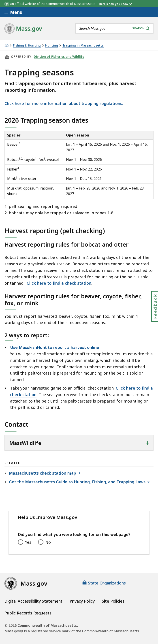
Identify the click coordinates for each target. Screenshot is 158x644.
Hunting (52, 46)
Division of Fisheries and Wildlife (59, 57)
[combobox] (114, 28)
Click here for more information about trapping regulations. (64, 103)
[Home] (6, 45)
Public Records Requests (28, 613)
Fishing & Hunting (27, 46)
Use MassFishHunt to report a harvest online (55, 347)
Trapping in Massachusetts (83, 46)
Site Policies (113, 601)
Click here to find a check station (59, 283)
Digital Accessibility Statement (33, 601)
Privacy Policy (82, 601)
